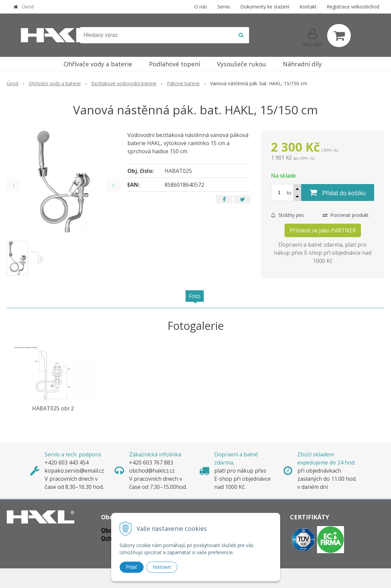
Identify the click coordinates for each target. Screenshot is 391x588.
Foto (195, 296)
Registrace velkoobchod (353, 7)
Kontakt (308, 7)
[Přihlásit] (313, 37)
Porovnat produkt (346, 215)
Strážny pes (287, 215)
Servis (224, 7)
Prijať (132, 567)
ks (289, 193)
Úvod (28, 7)
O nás (201, 7)
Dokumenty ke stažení (265, 7)
